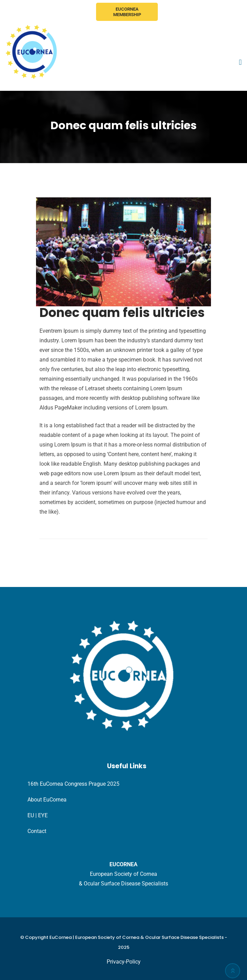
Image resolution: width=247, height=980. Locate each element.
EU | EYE (38, 815)
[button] (240, 63)
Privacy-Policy (124, 962)
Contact (37, 831)
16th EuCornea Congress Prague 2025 (73, 784)
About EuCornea (47, 800)
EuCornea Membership (127, 12)
